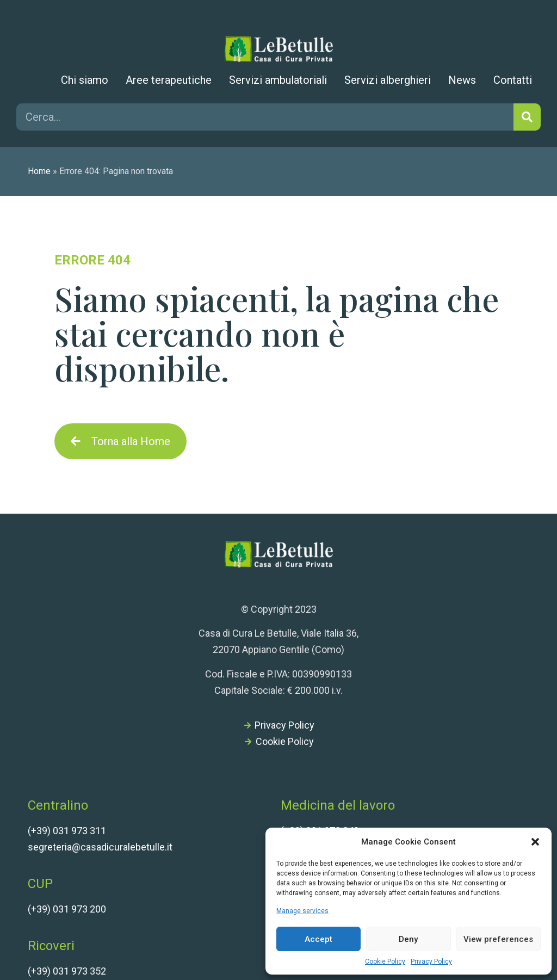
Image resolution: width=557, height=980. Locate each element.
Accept (318, 939)
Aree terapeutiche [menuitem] (169, 80)
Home (39, 171)
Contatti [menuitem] (513, 80)
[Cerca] (527, 117)
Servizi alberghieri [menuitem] (388, 80)
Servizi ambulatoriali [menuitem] (278, 80)
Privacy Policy (431, 961)
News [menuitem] (462, 80)
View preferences (498, 939)
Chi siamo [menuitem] (85, 80)
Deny (408, 939)
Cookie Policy (385, 961)
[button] (535, 842)
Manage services (302, 911)
